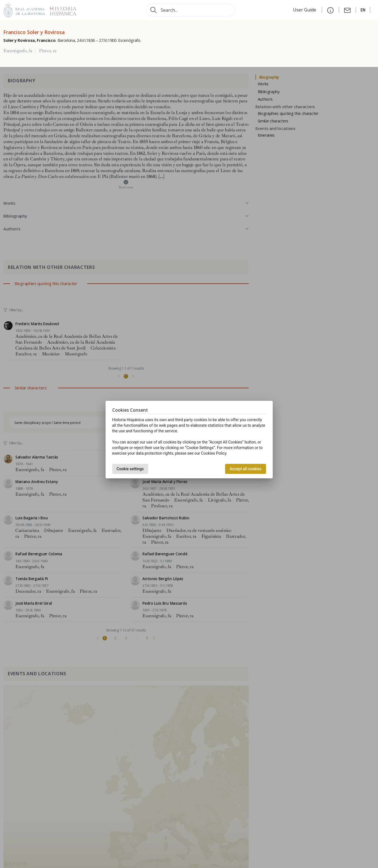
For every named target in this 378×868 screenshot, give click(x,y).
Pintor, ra (48, 51)
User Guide (305, 10)
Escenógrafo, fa (18, 51)
